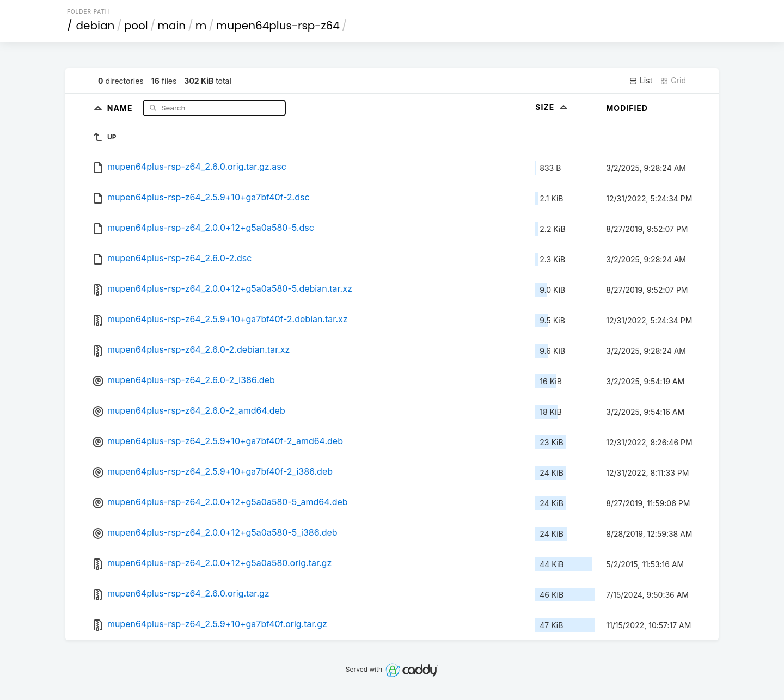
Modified (627, 108)
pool (136, 26)
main (171, 26)
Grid (673, 81)
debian (96, 26)
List (641, 81)
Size (552, 107)
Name (121, 108)
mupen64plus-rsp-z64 (278, 26)
